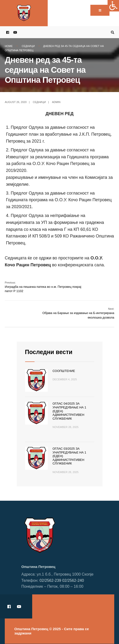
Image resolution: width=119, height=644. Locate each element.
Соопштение (64, 371)
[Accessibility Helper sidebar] (113, 6)
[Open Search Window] (112, 32)
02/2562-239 (50, 580)
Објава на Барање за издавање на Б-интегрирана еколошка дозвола (78, 313)
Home (9, 46)
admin (56, 102)
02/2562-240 (73, 580)
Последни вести (49, 352)
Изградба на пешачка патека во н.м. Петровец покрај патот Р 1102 (43, 287)
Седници (28, 46)
